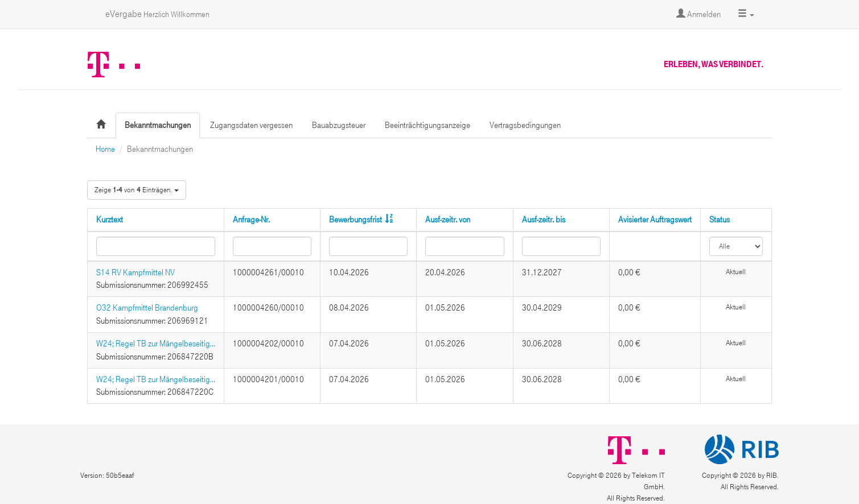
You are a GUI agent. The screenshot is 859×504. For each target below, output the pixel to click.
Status (720, 220)
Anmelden (698, 14)
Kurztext (110, 220)
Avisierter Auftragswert (655, 220)
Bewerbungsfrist (355, 220)
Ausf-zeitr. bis (544, 220)
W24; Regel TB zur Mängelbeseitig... (156, 344)
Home (105, 149)
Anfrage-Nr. (251, 220)
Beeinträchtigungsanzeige (428, 125)
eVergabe (157, 14)
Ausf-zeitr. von (448, 220)
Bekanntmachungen (158, 125)
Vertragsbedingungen (525, 125)
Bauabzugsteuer (339, 125)
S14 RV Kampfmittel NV (135, 272)
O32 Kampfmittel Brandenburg (147, 308)
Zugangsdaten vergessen (251, 125)
